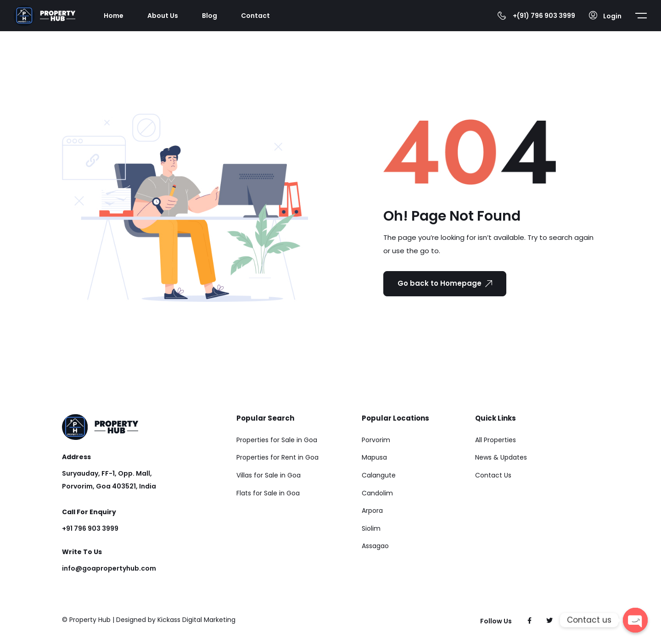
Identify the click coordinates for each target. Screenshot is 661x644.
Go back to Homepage (445, 283)
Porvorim (376, 440)
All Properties (496, 440)
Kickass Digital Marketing (196, 620)
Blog (210, 16)
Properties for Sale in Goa (277, 440)
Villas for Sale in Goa (269, 475)
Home (114, 16)
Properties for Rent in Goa (277, 457)
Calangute (379, 475)
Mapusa (374, 457)
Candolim (377, 493)
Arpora (372, 511)
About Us (163, 16)
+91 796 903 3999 (90, 528)
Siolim (371, 528)
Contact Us (493, 475)
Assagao (375, 546)
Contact (255, 16)
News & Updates (501, 457)
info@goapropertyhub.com (109, 568)
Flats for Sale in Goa (268, 493)
